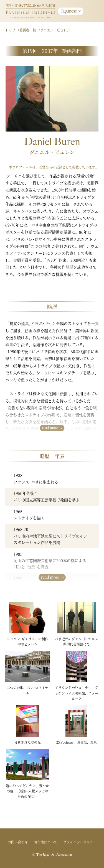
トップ (11, 30)
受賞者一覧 (28, 30)
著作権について (45, 842)
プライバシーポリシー (80, 842)
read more (50, 428)
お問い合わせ (18, 842)
